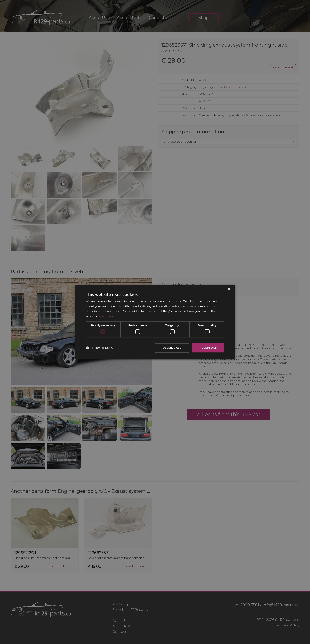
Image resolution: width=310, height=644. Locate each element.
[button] (99, 348)
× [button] (229, 289)
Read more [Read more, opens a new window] (106, 316)
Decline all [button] (172, 348)
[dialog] (155, 322)
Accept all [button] (208, 348)
